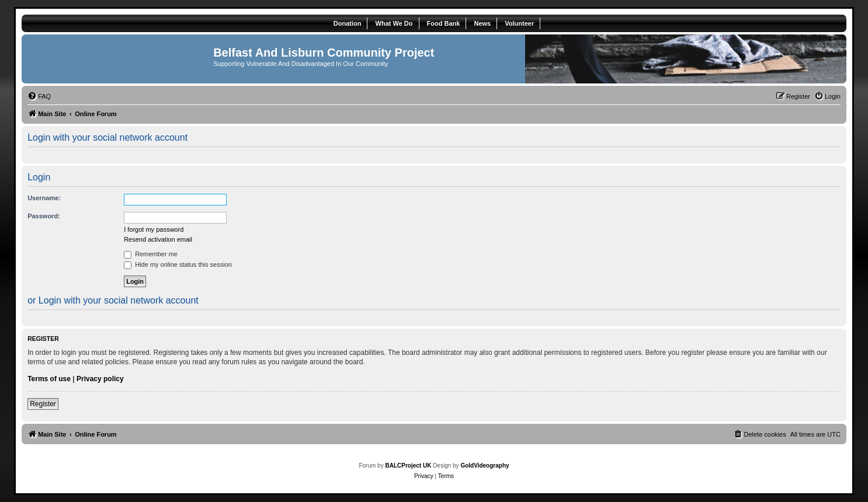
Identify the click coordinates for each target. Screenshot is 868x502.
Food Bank (444, 23)
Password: (44, 216)
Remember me (151, 254)
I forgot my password (154, 229)
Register (43, 404)
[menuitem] (39, 96)
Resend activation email (158, 239)
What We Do (394, 23)
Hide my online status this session (178, 264)
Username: (44, 198)
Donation (348, 23)
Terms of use (49, 379)
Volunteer (519, 23)
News (482, 23)
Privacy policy (100, 379)
